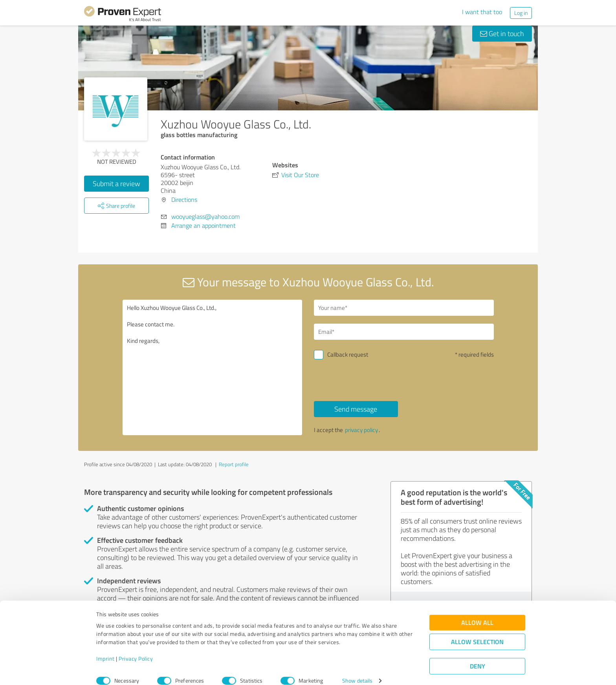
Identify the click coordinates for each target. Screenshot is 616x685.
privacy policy (361, 430)
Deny (478, 656)
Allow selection (477, 631)
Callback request (348, 354)
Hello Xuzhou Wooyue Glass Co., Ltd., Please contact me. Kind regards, (213, 367)
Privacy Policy (136, 648)
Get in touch (502, 33)
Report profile (234, 464)
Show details (357, 670)
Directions (184, 200)
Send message (356, 409)
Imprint (105, 648)
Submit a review (116, 183)
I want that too (482, 12)
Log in (521, 13)
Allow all (477, 612)
